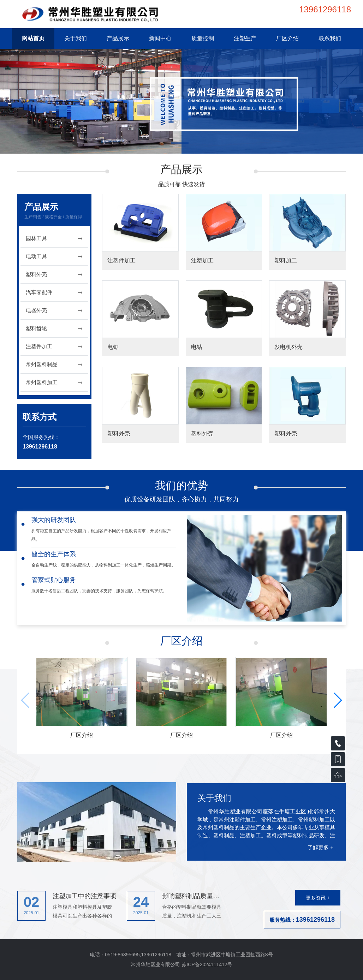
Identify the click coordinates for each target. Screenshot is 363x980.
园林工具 (54, 239)
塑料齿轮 (54, 329)
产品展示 (118, 38)
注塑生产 (245, 38)
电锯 (113, 347)
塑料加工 (286, 260)
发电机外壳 (288, 347)
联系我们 (330, 38)
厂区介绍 (287, 38)
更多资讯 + (318, 898)
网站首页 (33, 38)
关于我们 (76, 38)
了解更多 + (320, 847)
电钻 (197, 347)
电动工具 (54, 257)
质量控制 (203, 38)
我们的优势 (181, 485)
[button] (181, 144)
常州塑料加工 (54, 383)
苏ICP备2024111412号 (207, 964)
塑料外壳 (54, 275)
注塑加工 (202, 260)
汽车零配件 (54, 293)
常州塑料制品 (54, 365)
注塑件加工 (54, 347)
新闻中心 (160, 38)
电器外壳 (54, 311)
